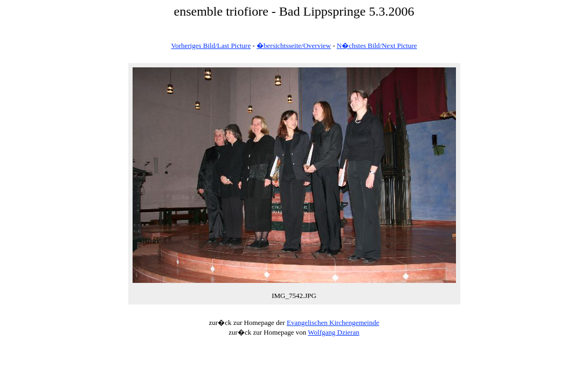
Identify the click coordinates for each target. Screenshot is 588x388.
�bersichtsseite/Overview (294, 46)
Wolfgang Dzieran (333, 332)
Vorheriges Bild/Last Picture (211, 46)
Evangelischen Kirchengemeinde (333, 323)
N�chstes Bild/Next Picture (377, 46)
